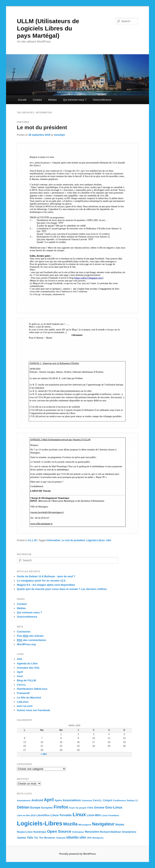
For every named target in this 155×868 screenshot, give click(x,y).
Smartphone (129, 832)
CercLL (21, 685)
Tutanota (61, 838)
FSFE (90, 808)
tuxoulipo (60, 135)
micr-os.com (25, 706)
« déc (44, 754)
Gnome (99, 808)
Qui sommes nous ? (75, 100)
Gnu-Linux (114, 807)
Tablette (22, 838)
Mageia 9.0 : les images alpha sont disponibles (46, 585)
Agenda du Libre (27, 663)
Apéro (58, 800)
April (20, 672)
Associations (72, 800)
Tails (30, 838)
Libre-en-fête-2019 (26, 815)
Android (37, 800)
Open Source (59, 831)
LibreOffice (43, 815)
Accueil (22, 100)
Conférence (119, 800)
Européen (47, 808)
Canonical (87, 800)
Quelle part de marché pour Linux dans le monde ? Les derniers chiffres (62, 589)
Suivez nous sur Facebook (34, 710)
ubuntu (72, 837)
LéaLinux (23, 702)
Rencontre (92, 832)
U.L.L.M (32, 540)
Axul (20, 676)
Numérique (40, 832)
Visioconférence (102, 100)
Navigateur (103, 824)
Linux (79, 814)
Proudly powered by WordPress (77, 854)
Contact (37, 100)
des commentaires (32, 640)
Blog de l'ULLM (26, 680)
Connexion (24, 632)
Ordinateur (78, 832)
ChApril (107, 800)
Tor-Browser (47, 838)
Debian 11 (132, 800)
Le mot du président (42, 127)
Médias (52, 100)
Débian (23, 807)
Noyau (120, 824)
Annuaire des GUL (28, 668)
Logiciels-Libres (95, 540)
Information (54, 540)
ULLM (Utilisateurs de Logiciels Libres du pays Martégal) (48, 28)
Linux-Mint (94, 815)
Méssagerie (85, 825)
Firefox (61, 807)
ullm (109, 540)
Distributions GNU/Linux (32, 689)
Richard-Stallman (111, 832)
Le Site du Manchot (29, 698)
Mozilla (70, 824)
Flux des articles (30, 636)
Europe (35, 808)
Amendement (24, 800)
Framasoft (23, 693)
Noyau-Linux (25, 832)
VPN (89, 838)
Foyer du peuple (78, 808)
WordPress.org (26, 644)
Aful (19, 659)
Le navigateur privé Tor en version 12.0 (41, 581)
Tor (36, 838)
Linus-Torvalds (61, 815)
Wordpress (98, 838)
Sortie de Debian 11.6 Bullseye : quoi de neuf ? (46, 576)
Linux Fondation (110, 815)
